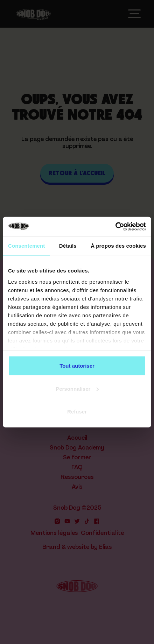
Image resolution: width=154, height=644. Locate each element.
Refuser (77, 412)
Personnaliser (77, 388)
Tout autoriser (77, 366)
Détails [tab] (68, 246)
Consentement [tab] (26, 246)
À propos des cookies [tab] (118, 246)
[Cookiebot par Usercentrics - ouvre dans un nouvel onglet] (115, 226)
